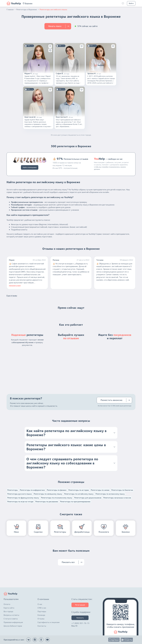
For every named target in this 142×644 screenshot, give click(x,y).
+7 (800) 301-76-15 (80, 623)
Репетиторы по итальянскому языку (57, 498)
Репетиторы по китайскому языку (79, 494)
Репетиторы (13, 490)
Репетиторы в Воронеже (28, 9)
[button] (29, 3)
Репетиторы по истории (79, 490)
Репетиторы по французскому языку (23, 498)
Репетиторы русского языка (20, 494)
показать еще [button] (15, 285)
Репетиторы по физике (57, 490)
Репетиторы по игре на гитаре (20, 502)
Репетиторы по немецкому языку (48, 494)
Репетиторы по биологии (122, 490)
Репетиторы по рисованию (47, 502)
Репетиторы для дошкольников (88, 498)
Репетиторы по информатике (32, 490)
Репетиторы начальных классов (117, 498)
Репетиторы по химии (100, 490)
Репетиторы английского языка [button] (53, 9)
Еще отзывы (12, 296)
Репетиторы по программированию (75, 502)
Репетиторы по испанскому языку (110, 494)
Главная (11, 9)
